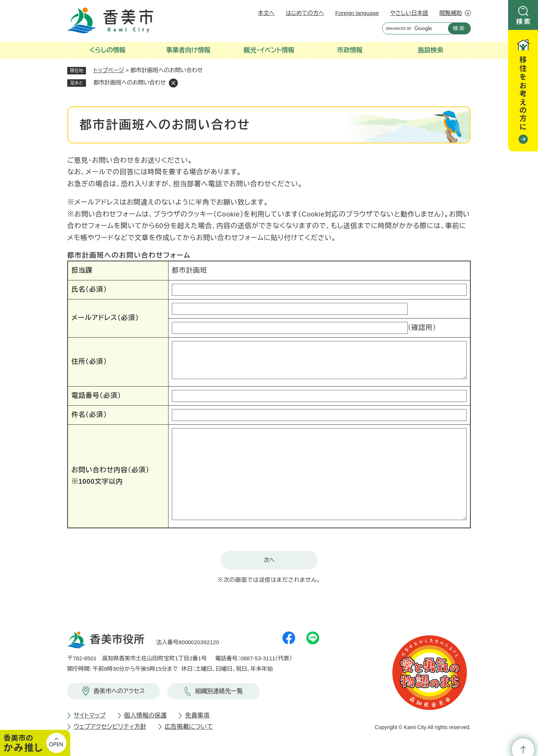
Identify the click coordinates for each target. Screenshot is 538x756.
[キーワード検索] (413, 28)
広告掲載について (189, 727)
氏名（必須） (89, 289)
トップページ (109, 70)
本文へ (266, 13)
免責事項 (197, 715)
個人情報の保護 (145, 715)
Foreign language (357, 13)
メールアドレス (105, 318)
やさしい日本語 (409, 13)
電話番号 (96, 396)
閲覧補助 (451, 13)
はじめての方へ (305, 13)
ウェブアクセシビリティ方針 (110, 727)
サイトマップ (90, 715)
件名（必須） (89, 415)
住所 (89, 362)
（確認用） (422, 328)
